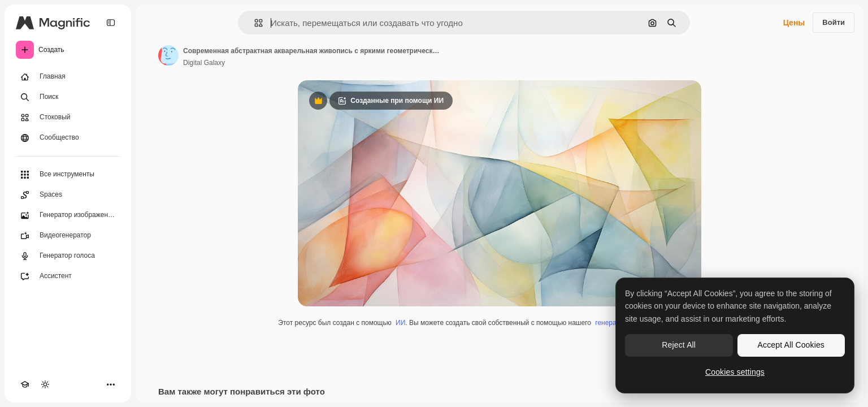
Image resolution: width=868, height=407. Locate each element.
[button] (254, 23)
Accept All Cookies (791, 345)
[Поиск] (68, 97)
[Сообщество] (68, 138)
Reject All (679, 345)
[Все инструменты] (68, 175)
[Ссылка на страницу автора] (168, 55)
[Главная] (68, 77)
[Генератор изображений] (68, 215)
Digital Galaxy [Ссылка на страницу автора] (204, 63)
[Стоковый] (68, 118)
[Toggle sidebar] (111, 23)
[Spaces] (68, 195)
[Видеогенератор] (68, 236)
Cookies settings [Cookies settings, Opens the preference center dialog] (735, 372)
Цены (794, 23)
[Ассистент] (68, 276)
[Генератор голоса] (68, 256)
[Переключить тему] (45, 384)
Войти (834, 22)
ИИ (400, 323)
